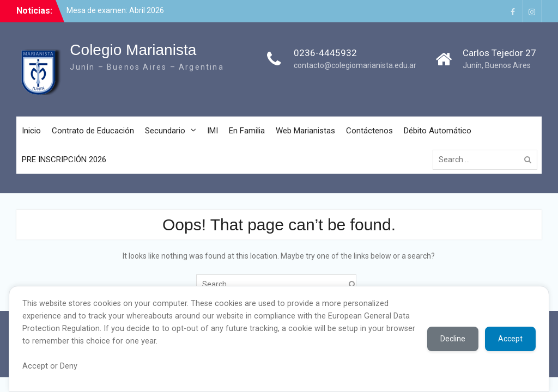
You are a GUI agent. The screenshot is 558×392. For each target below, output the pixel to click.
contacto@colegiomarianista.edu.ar (355, 65)
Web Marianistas (305, 131)
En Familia (247, 131)
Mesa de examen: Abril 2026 (115, 10)
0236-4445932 (325, 53)
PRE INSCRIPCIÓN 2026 (64, 160)
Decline (453, 339)
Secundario (165, 131)
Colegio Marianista (133, 50)
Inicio (31, 131)
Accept (510, 339)
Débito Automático (438, 131)
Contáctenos (369, 131)
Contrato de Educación (93, 131)
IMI (213, 131)
